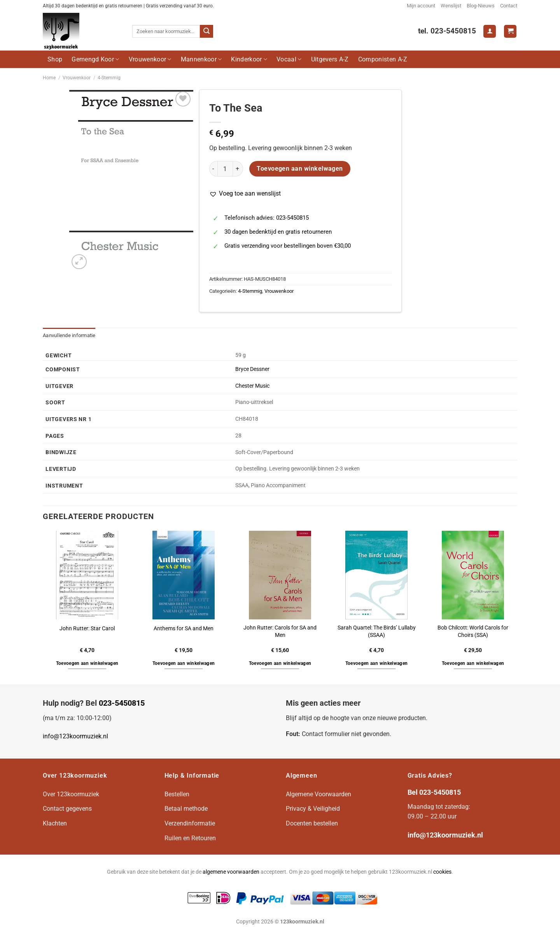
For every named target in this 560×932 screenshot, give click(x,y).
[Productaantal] (225, 169)
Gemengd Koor (95, 59)
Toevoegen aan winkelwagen (300, 169)
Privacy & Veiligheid (313, 809)
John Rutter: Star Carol (87, 629)
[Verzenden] (206, 31)
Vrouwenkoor (150, 59)
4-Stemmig (109, 78)
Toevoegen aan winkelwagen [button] (87, 663)
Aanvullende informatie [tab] (69, 335)
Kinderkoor (249, 59)
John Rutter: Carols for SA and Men (280, 631)
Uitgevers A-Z (330, 59)
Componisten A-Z (383, 59)
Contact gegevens (67, 809)
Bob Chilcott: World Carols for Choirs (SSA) (473, 631)
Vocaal (289, 59)
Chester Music (252, 386)
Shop (55, 59)
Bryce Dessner (252, 369)
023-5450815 (122, 703)
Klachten (55, 823)
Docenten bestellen (312, 823)
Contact (509, 6)
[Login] (490, 31)
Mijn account (421, 6)
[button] (245, 194)
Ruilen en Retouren (190, 838)
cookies (442, 872)
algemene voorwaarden (231, 872)
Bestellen (177, 794)
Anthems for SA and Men (184, 629)
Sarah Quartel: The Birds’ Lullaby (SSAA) (377, 631)
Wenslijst (451, 6)
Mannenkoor (201, 59)
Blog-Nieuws (481, 6)
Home (49, 78)
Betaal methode (186, 809)
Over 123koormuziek (71, 794)
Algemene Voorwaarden (318, 794)
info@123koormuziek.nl (75, 736)
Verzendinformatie (190, 823)
